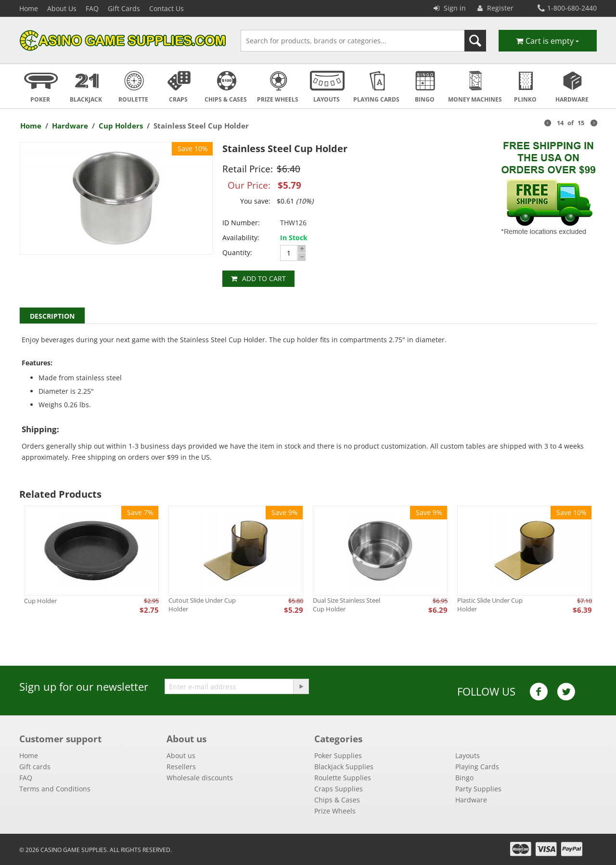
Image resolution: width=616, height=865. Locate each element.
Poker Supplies (338, 755)
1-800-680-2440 (567, 8)
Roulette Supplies (343, 778)
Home (29, 8)
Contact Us (167, 8)
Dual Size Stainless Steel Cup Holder (346, 605)
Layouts (468, 755)
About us (181, 755)
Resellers (181, 767)
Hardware (70, 126)
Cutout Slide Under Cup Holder (202, 605)
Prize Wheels (335, 811)
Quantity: (237, 252)
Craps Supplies (339, 789)
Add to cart (264, 278)
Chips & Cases (337, 800)
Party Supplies (478, 789)
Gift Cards (124, 8)
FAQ (92, 8)
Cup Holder (40, 601)
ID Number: (241, 223)
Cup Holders (121, 126)
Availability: (241, 238)
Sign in (450, 8)
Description (52, 316)
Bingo (464, 778)
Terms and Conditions (55, 789)
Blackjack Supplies (344, 767)
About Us (62, 8)
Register (495, 8)
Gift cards (35, 767)
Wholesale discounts (200, 778)
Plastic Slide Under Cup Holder (490, 605)
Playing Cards (477, 767)
